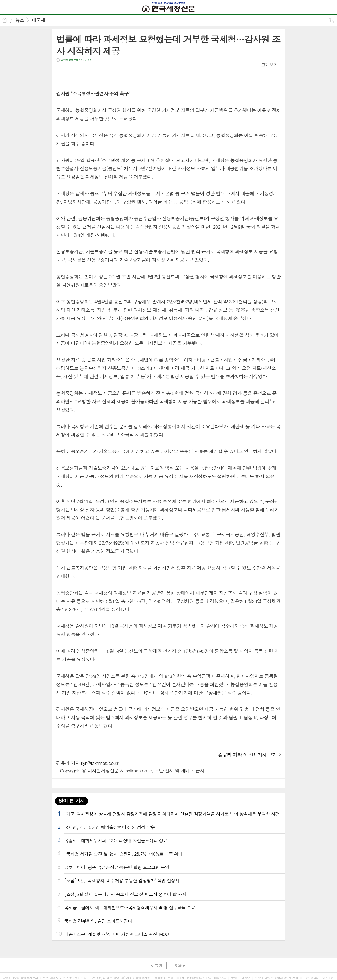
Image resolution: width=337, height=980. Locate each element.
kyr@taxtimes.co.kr (100, 763)
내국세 (38, 20)
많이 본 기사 (72, 801)
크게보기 (269, 65)
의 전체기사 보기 (247, 755)
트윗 (72, 71)
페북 (61, 71)
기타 (94, 71)
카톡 (83, 71)
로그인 (156, 965)
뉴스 (20, 20)
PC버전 (180, 965)
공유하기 (331, 20)
